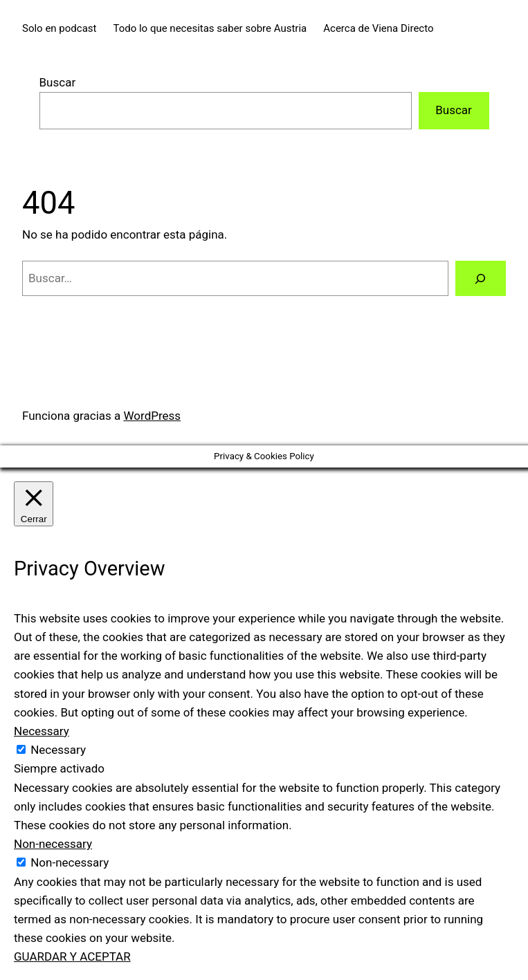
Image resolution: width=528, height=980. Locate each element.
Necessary (58, 750)
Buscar (58, 82)
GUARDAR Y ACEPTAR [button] (72, 956)
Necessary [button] (42, 731)
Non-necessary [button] (53, 844)
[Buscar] (481, 278)
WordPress (153, 416)
